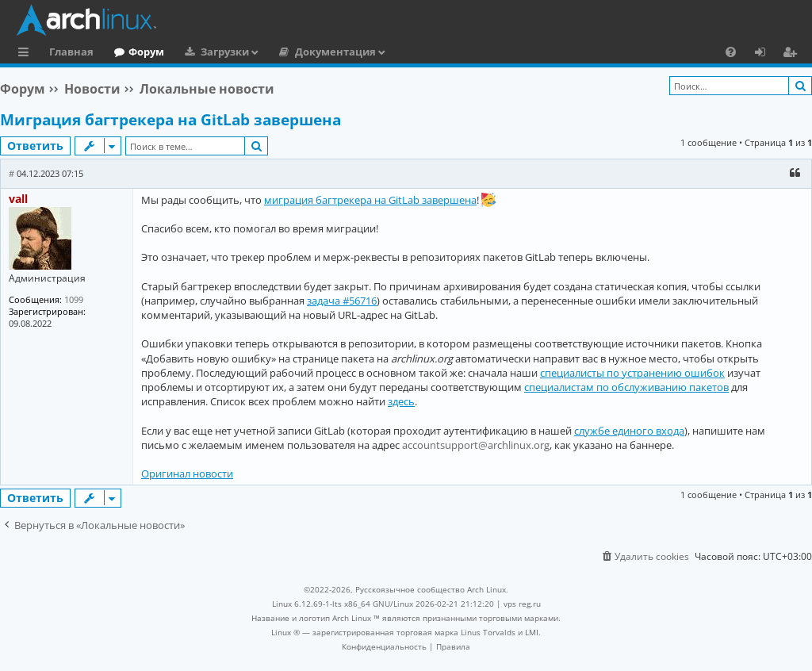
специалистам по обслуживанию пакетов (626, 387)
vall (18, 199)
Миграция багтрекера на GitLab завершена (170, 120)
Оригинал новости (187, 474)
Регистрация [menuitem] (793, 54)
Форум (146, 52)
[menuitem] (731, 52)
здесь (401, 401)
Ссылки (27, 54)
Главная (71, 52)
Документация (335, 52)
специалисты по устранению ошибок (632, 373)
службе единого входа (629, 431)
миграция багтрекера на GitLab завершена (370, 200)
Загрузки (225, 52)
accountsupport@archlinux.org (476, 445)
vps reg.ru (522, 604)
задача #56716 (342, 301)
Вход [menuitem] (766, 54)
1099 (74, 299)
